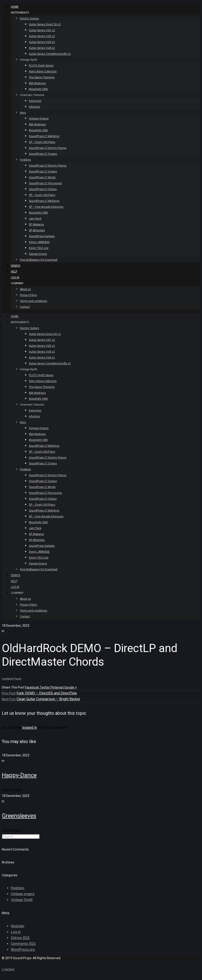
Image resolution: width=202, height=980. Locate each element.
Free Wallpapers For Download (39, 260)
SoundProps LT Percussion (45, 183)
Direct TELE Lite (39, 248)
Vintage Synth (29, 60)
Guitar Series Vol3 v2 (42, 42)
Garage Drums (38, 254)
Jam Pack (35, 219)
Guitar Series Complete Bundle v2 (50, 54)
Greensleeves (19, 816)
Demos (15, 266)
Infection (34, 107)
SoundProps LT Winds (42, 177)
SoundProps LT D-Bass (43, 189)
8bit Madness (37, 83)
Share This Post (13, 687)
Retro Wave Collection (43, 72)
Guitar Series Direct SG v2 (45, 24)
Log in (16, 932)
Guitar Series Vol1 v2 (42, 30)
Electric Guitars (29, 19)
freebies (18, 888)
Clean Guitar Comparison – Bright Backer (48, 699)
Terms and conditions (34, 301)
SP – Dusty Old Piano (42, 142)
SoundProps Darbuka (42, 236)
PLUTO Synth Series (41, 66)
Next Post (9, 699)
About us (25, 289)
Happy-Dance (19, 775)
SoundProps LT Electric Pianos (48, 148)
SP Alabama (36, 225)
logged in (29, 728)
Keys (23, 113)
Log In (15, 277)
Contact (25, 307)
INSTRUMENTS (20, 13)
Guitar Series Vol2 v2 (42, 36)
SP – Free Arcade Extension (46, 207)
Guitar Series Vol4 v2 (42, 48)
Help (14, 272)
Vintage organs (23, 894)
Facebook (32, 687)
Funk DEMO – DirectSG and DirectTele (47, 693)
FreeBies (25, 160)
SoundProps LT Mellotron (44, 136)
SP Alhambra (37, 230)
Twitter (45, 687)
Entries (20, 938)
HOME (15, 7)
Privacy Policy (28, 295)
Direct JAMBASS (39, 242)
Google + (71, 687)
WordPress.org (23, 950)
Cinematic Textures (32, 95)
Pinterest (58, 687)
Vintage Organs (39, 119)
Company (17, 283)
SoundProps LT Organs (43, 154)
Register (18, 926)
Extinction (35, 101)
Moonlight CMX (38, 89)
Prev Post (9, 693)
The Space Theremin (42, 77)
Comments (23, 944)
